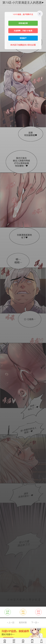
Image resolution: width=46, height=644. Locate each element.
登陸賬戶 (23, 38)
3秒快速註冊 (23, 23)
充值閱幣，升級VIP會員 (23, 31)
